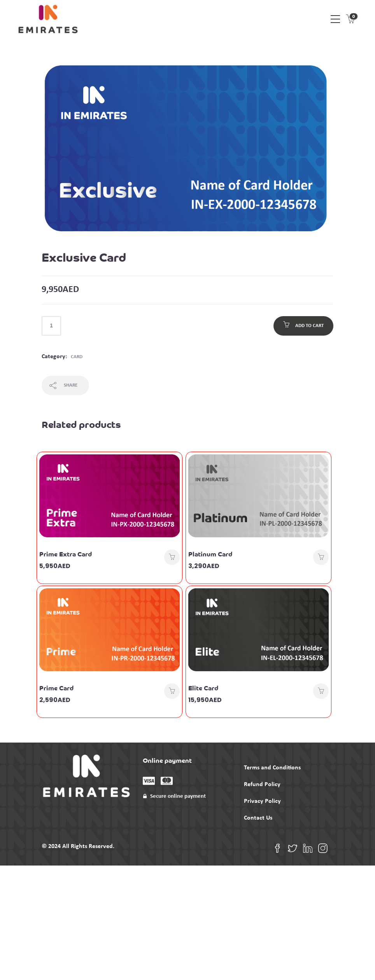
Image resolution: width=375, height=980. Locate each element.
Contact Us (258, 818)
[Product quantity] (51, 326)
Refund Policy (262, 785)
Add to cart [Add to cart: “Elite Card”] (321, 691)
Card (77, 357)
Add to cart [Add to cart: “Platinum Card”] (321, 557)
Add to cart (309, 326)
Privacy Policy (262, 801)
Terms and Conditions (272, 768)
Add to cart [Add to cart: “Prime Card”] (172, 691)
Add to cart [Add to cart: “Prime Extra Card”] (172, 557)
